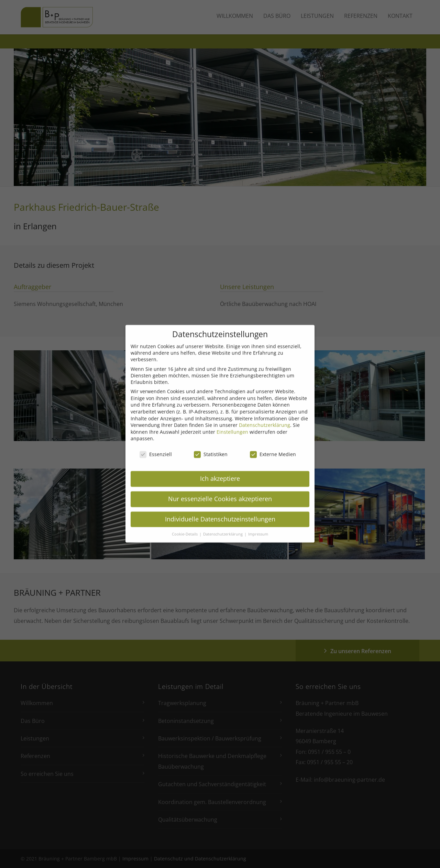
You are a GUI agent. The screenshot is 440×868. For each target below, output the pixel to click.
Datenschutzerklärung (265, 417)
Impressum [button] (258, 526)
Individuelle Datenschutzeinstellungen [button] (220, 511)
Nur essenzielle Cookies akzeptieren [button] (220, 491)
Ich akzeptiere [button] (220, 470)
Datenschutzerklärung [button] (223, 526)
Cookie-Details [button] (185, 526)
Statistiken (211, 446)
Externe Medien (273, 446)
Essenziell (156, 446)
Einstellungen (232, 424)
